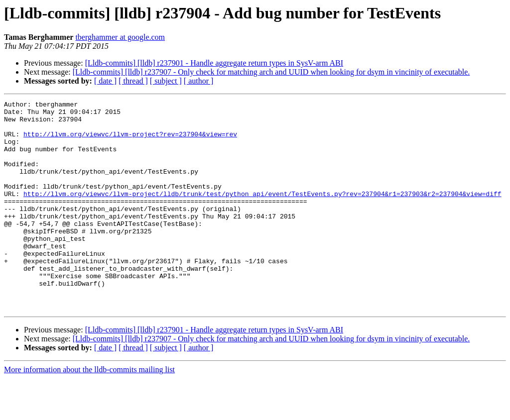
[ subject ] (166, 81)
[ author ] (199, 81)
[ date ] (105, 81)
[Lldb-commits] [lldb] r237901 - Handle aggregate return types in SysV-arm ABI (214, 63)
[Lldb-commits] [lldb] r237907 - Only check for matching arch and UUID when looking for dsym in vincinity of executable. (271, 72)
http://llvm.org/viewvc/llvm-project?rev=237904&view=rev (130, 141)
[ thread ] (133, 81)
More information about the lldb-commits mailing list (89, 411)
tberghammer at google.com (120, 37)
